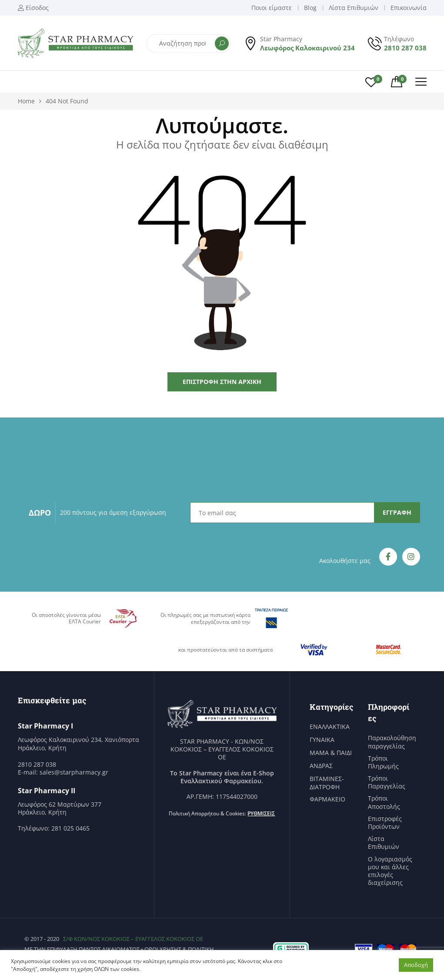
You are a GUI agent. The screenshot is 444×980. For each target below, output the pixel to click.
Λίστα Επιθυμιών (384, 843)
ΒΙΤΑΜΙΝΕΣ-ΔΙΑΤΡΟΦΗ (327, 783)
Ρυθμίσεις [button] (261, 813)
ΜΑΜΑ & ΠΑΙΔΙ (331, 753)
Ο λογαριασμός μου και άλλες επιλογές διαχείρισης (390, 871)
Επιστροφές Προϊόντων (385, 823)
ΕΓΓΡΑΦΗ (397, 512)
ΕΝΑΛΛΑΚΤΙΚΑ (330, 727)
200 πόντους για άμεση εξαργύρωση (113, 512)
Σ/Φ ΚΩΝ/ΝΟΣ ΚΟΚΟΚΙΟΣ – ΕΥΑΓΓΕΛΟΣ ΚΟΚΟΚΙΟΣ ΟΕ (133, 939)
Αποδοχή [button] (416, 965)
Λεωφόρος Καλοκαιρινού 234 (307, 48)
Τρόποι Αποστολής (384, 802)
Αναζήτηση (222, 43)
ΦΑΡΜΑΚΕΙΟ (327, 799)
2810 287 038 (405, 48)
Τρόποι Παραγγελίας (387, 782)
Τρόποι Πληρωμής (383, 762)
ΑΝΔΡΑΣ (321, 766)
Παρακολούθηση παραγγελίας (392, 742)
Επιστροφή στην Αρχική (222, 382)
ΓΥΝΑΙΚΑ (322, 740)
